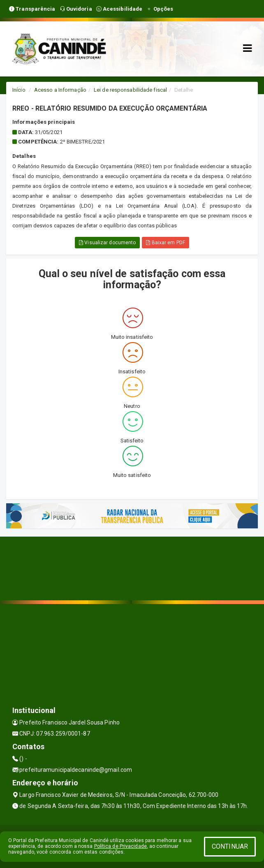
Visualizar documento (107, 243)
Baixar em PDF (166, 243)
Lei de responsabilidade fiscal (130, 90)
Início (19, 90)
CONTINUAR (230, 846)
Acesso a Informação (60, 90)
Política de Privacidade (120, 846)
